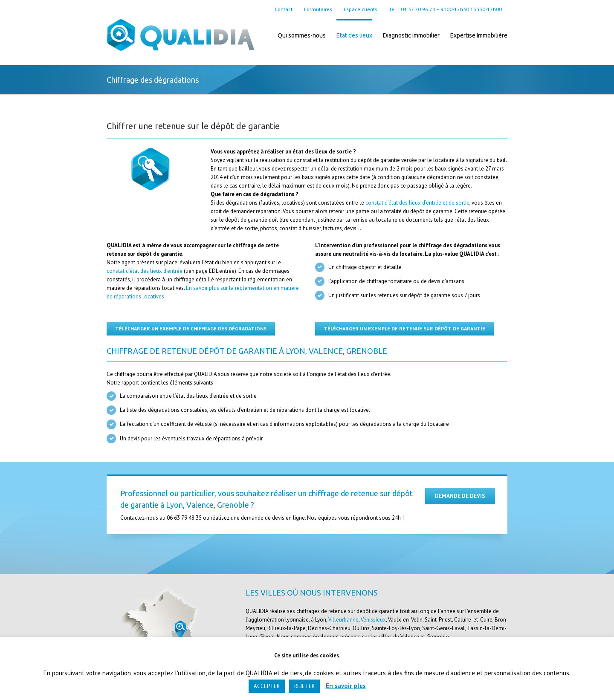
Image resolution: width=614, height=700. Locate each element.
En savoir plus (346, 686)
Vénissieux (373, 620)
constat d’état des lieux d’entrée (145, 271)
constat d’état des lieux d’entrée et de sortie (417, 203)
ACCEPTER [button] (267, 686)
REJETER (304, 686)
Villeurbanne (343, 620)
